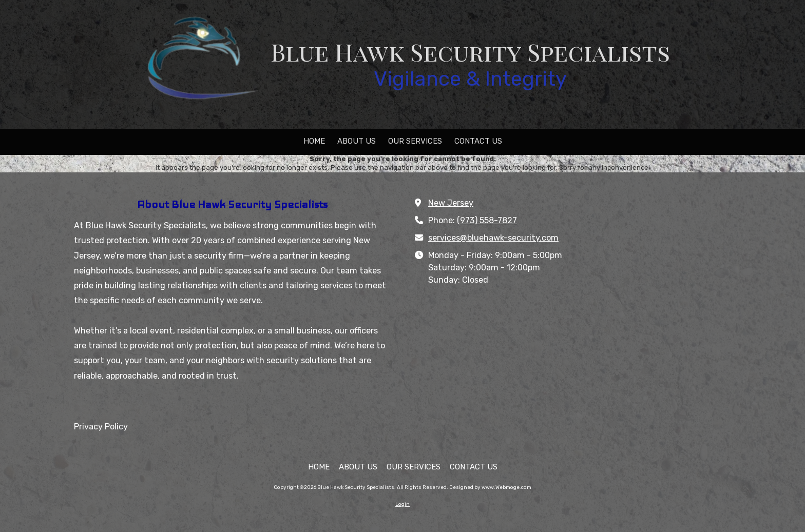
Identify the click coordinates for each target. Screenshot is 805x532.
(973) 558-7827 (487, 220)
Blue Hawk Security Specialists (470, 52)
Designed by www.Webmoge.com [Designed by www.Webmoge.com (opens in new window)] (490, 487)
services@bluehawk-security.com (493, 238)
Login (402, 504)
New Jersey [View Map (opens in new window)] (451, 203)
